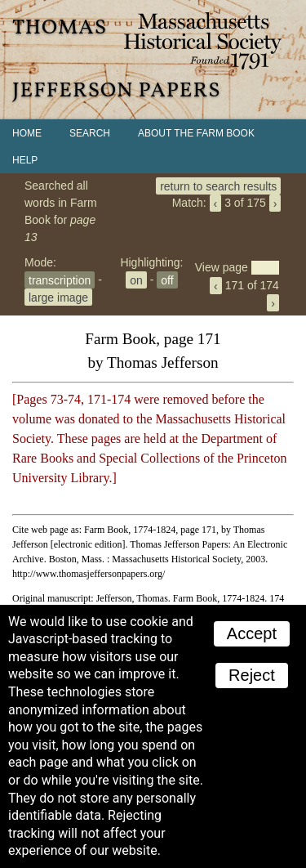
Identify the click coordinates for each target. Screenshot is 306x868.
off (167, 280)
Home (27, 133)
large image (58, 297)
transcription (60, 280)
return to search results (218, 186)
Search (90, 133)
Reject (252, 675)
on (136, 280)
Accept (252, 633)
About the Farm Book (196, 133)
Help (25, 160)
